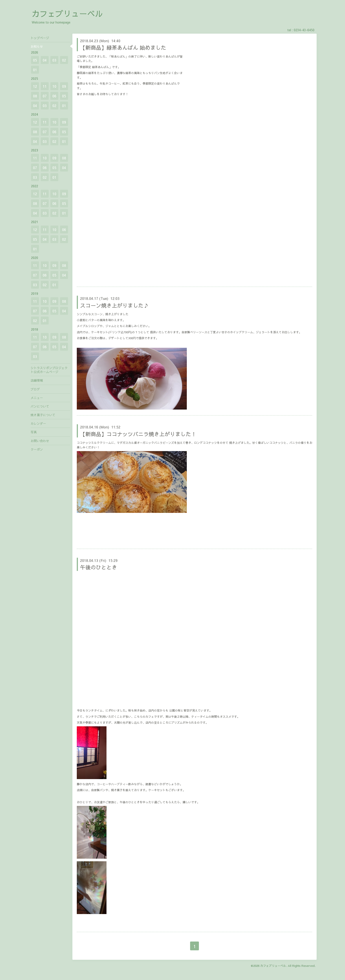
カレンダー (38, 423)
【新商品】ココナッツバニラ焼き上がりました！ (138, 434)
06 (54, 96)
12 (35, 86)
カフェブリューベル (67, 13)
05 (35, 60)
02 (64, 60)
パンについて (40, 406)
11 (45, 86)
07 (45, 96)
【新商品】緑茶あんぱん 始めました (123, 47)
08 (35, 96)
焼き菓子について (43, 415)
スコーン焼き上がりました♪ (114, 305)
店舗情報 (37, 380)
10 (54, 86)
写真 (34, 432)
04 (45, 60)
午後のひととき (99, 567)
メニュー (37, 398)
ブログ (35, 389)
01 (35, 70)
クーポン (37, 449)
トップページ (40, 38)
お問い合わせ (40, 441)
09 (64, 86)
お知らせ (37, 46)
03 (54, 60)
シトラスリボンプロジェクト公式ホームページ (49, 370)
